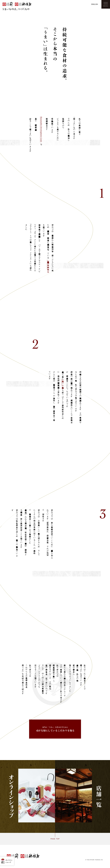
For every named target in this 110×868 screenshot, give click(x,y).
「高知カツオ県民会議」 (63, 382)
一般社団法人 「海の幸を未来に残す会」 (48, 265)
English (95, 4)
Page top (55, 839)
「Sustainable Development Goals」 (41, 129)
